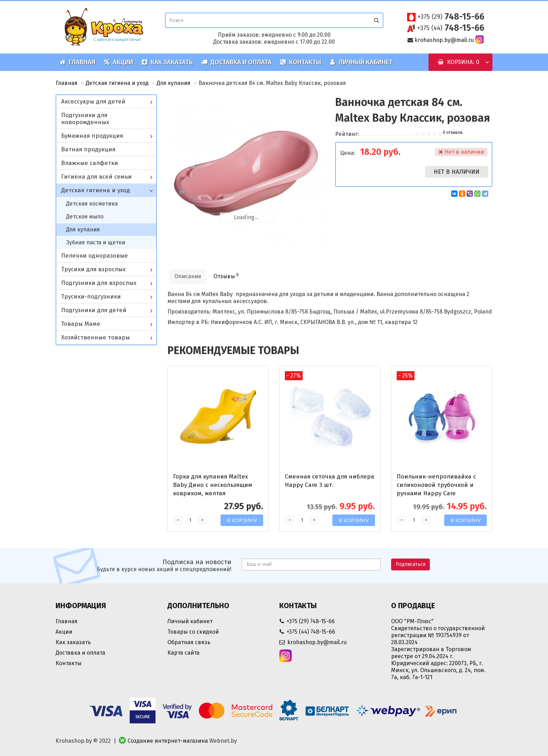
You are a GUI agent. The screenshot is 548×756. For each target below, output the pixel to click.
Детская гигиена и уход (117, 83)
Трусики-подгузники (91, 297)
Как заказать (167, 62)
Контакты (301, 62)
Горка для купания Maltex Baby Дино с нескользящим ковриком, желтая (213, 485)
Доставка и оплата (236, 62)
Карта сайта (183, 653)
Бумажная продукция (92, 136)
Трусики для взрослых (93, 269)
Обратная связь (189, 642)
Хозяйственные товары (96, 337)
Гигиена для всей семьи (96, 177)
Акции (118, 62)
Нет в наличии (457, 172)
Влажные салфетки (90, 163)
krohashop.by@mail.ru (444, 40)
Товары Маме (81, 324)
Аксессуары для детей (93, 102)
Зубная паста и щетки (96, 242)
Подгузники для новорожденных (85, 119)
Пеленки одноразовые (95, 256)
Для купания (174, 83)
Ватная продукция (88, 149)
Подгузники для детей (94, 310)
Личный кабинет (361, 62)
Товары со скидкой (193, 632)
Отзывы (226, 276)
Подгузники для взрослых (99, 283)
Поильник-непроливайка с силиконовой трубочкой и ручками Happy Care (436, 485)
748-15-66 (451, 17)
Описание (188, 276)
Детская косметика (92, 204)
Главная (78, 62)
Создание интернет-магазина (168, 741)
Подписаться (410, 564)
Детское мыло (85, 217)
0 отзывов (453, 132)
